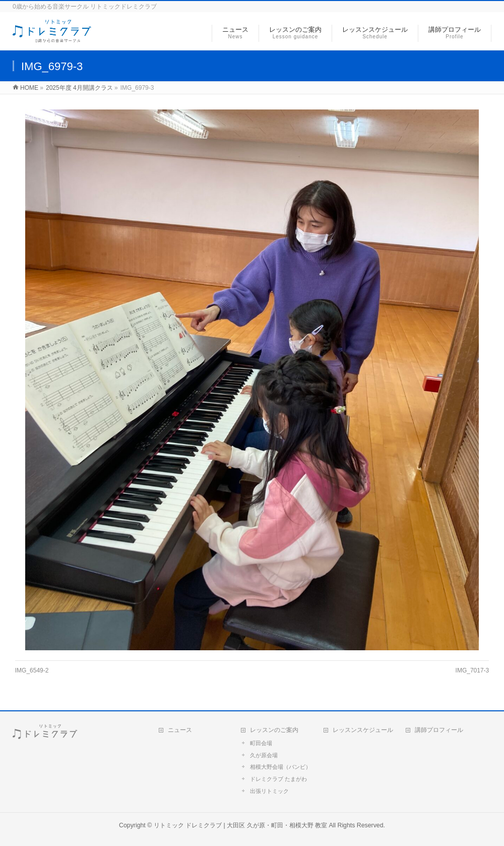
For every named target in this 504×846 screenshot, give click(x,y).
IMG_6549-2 (32, 670)
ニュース (180, 730)
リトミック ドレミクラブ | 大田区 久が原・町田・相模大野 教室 (240, 825)
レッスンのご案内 (274, 730)
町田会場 (261, 743)
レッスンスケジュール (363, 730)
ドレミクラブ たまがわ (278, 779)
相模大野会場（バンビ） (280, 767)
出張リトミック (269, 791)
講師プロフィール (439, 730)
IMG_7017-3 (472, 670)
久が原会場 (264, 755)
